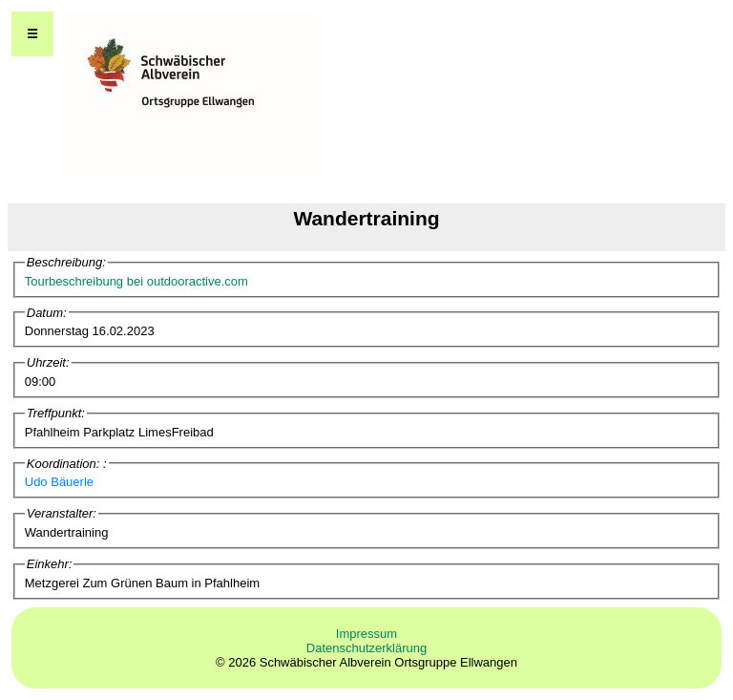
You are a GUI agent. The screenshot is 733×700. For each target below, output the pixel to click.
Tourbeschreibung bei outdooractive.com (136, 281)
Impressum (366, 634)
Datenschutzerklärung (366, 648)
